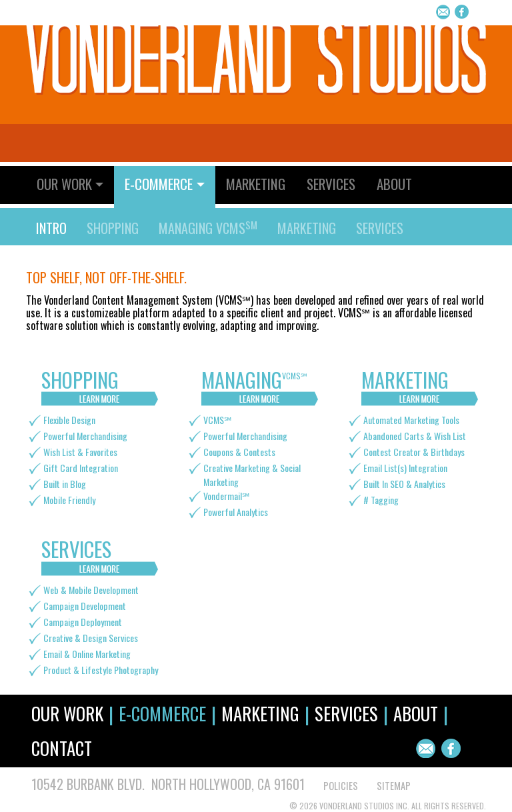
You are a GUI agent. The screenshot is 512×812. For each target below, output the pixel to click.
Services (331, 184)
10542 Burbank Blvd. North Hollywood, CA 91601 (168, 784)
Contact (62, 748)
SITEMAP (394, 786)
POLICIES (341, 786)
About (394, 184)
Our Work (67, 713)
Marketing (256, 184)
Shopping (113, 228)
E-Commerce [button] (159, 184)
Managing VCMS (208, 228)
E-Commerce (162, 713)
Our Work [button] (64, 184)
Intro (51, 228)
